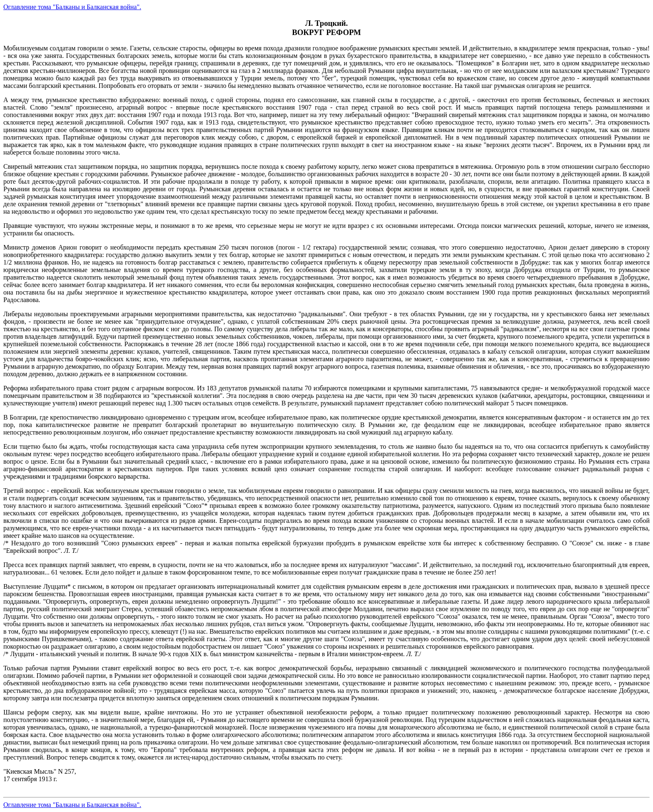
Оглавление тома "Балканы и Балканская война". (72, 7)
